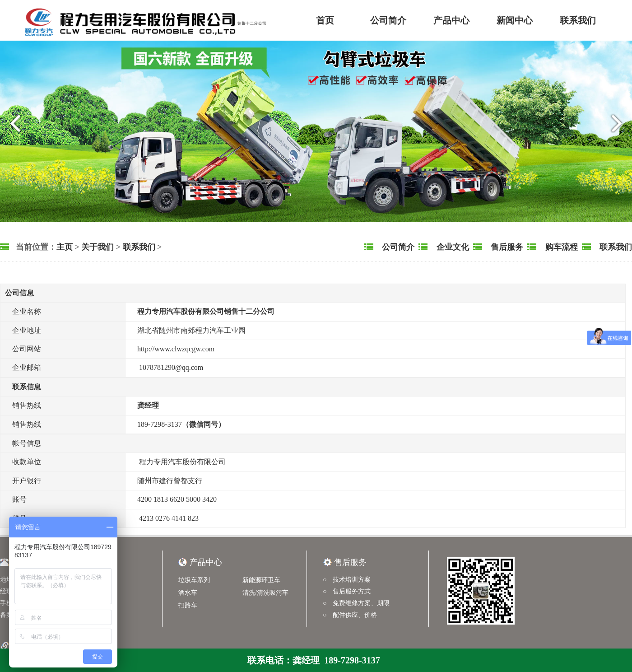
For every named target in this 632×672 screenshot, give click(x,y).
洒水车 (188, 593)
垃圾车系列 (194, 580)
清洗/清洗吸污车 (265, 593)
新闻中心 (515, 20)
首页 (325, 20)
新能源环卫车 (261, 580)
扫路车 (188, 605)
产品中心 (451, 20)
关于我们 (98, 247)
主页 (65, 247)
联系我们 (578, 20)
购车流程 (560, 247)
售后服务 (506, 247)
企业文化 (452, 247)
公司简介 (388, 20)
